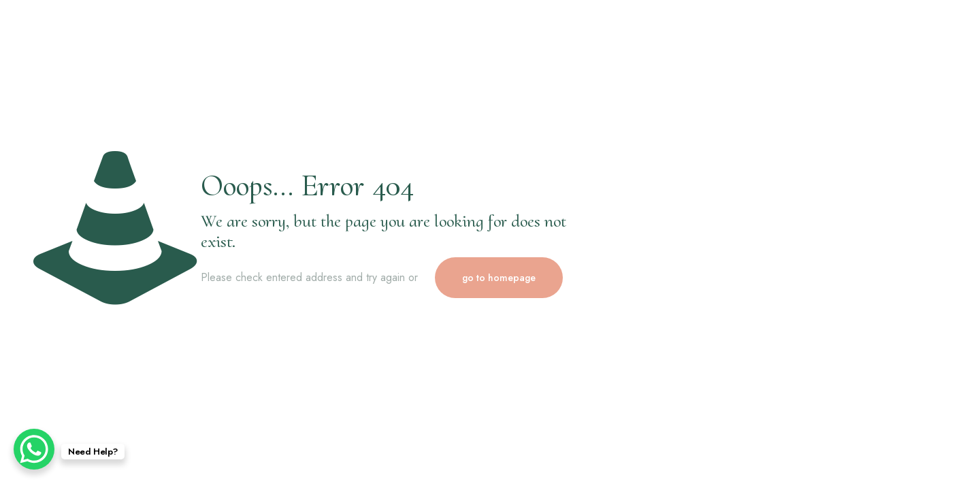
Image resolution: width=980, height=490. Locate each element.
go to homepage (499, 278)
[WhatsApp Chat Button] (34, 449)
